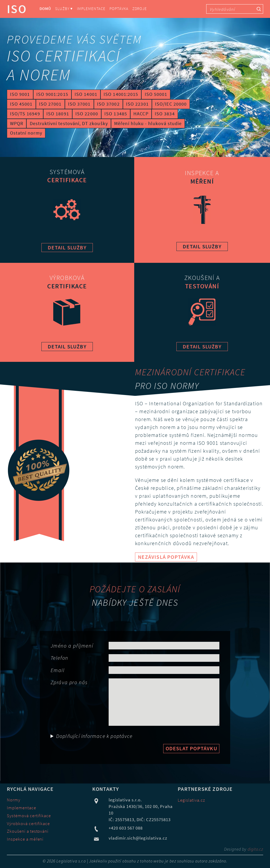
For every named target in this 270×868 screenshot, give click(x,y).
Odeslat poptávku (191, 748)
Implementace (91, 9)
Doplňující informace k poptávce (94, 736)
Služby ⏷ (64, 9)
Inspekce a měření (25, 839)
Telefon (59, 658)
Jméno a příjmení (72, 646)
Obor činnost (52, 730)
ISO (17, 9)
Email (58, 670)
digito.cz (255, 849)
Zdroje (140, 9)
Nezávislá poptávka (166, 557)
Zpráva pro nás (69, 682)
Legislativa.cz (191, 800)
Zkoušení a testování (28, 831)
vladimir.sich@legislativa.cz (138, 838)
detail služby (67, 247)
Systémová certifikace (29, 816)
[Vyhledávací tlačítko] (259, 9)
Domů (45, 9)
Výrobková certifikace (28, 824)
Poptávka (119, 9)
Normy (14, 800)
